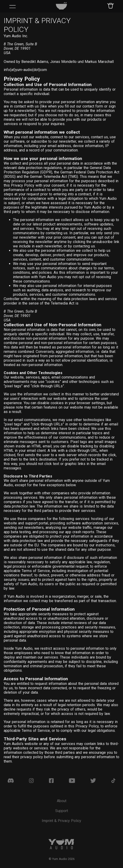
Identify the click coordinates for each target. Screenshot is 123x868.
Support (62, 811)
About (62, 801)
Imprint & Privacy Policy (61, 821)
